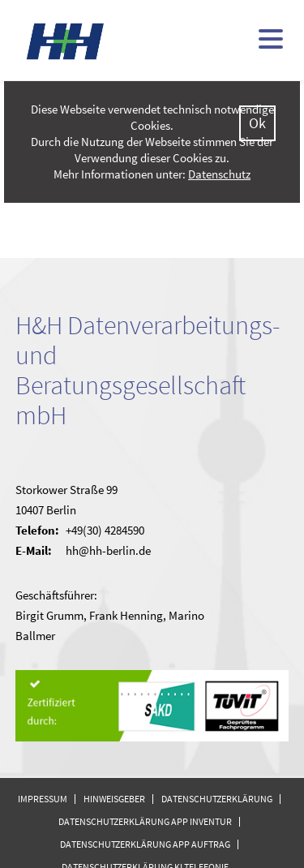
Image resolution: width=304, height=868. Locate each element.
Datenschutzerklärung (217, 799)
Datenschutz (219, 174)
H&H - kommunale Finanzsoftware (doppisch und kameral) (66, 41)
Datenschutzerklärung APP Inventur (145, 821)
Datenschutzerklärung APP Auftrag (145, 844)
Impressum (43, 799)
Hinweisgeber (114, 799)
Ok (257, 123)
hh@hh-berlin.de (108, 550)
